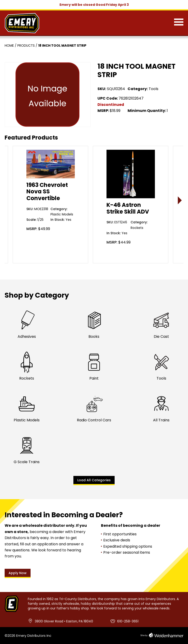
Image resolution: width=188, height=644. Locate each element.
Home (9, 46)
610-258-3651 (128, 621)
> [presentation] (180, 200)
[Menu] (179, 23)
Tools (154, 89)
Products (26, 46)
